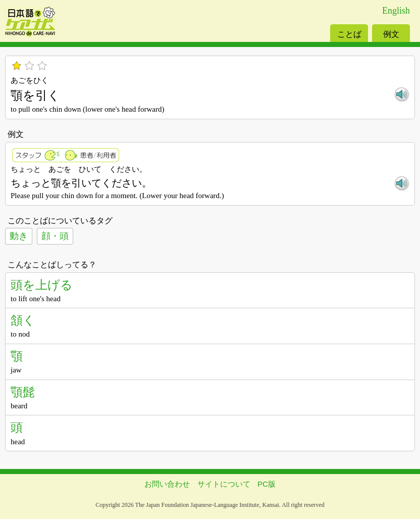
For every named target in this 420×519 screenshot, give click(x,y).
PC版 (267, 484)
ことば (349, 34)
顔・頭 (55, 236)
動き (19, 236)
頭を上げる (42, 285)
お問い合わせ (167, 484)
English (396, 11)
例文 (391, 34)
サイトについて (224, 484)
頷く (23, 320)
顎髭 (23, 392)
